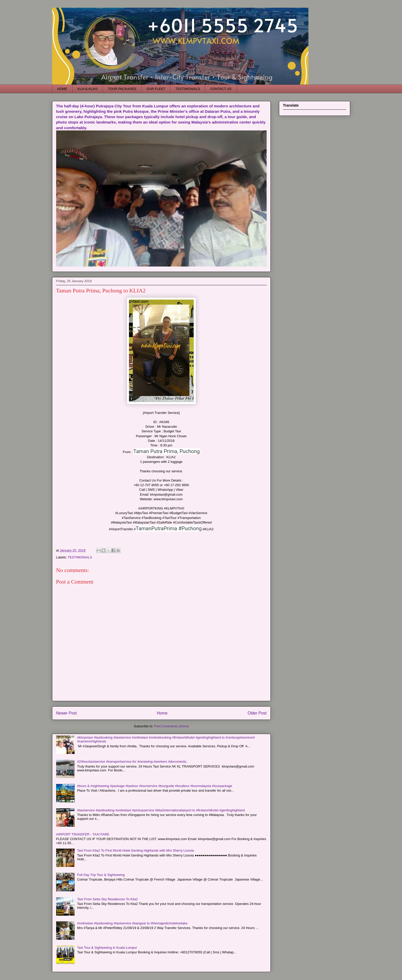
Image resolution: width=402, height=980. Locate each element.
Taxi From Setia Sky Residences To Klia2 (108, 899)
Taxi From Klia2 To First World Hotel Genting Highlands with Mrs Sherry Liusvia (135, 850)
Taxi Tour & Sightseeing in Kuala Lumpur (107, 948)
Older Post (257, 713)
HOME (62, 89)
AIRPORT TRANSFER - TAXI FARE (83, 834)
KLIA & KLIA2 (88, 89)
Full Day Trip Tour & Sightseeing (101, 875)
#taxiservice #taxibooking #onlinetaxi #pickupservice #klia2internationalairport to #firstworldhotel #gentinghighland (161, 810)
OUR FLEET (156, 89)
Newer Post (67, 713)
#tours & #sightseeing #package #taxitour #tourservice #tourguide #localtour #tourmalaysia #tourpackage (155, 786)
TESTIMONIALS (188, 89)
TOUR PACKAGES (122, 89)
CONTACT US (221, 89)
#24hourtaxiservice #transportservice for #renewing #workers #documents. (132, 762)
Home (162, 713)
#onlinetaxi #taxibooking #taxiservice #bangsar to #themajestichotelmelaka (132, 923)
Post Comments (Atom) (171, 726)
